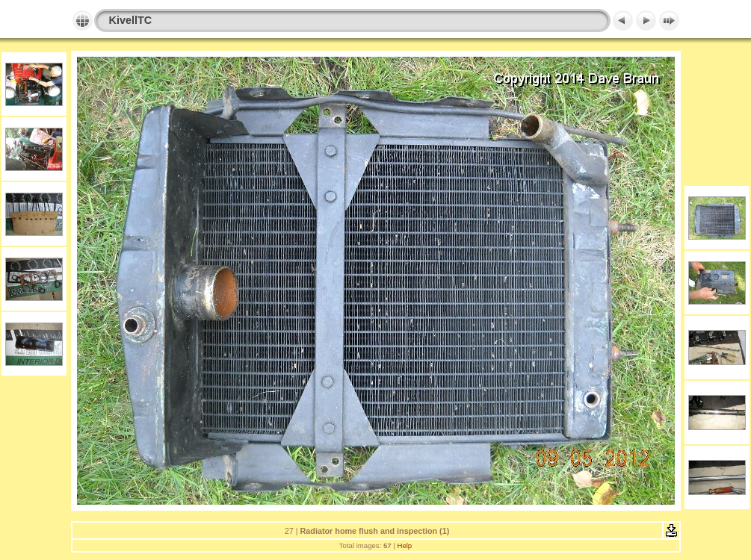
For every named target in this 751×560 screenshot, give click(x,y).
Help (404, 545)
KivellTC (131, 20)
